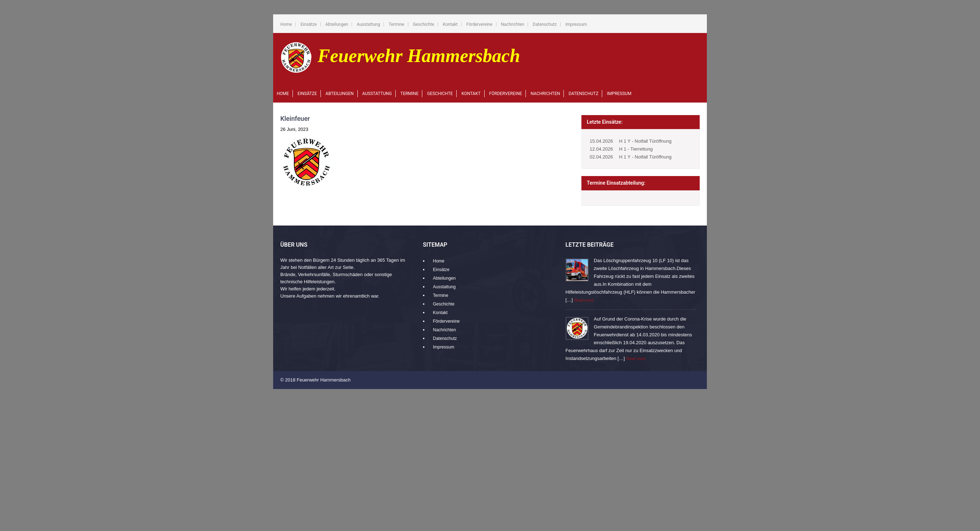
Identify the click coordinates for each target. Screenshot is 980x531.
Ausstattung (368, 24)
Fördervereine (479, 24)
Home (286, 24)
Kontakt (450, 24)
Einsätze (308, 24)
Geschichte (424, 24)
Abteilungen (337, 24)
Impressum (576, 24)
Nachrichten (513, 24)
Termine (396, 24)
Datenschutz (545, 24)
